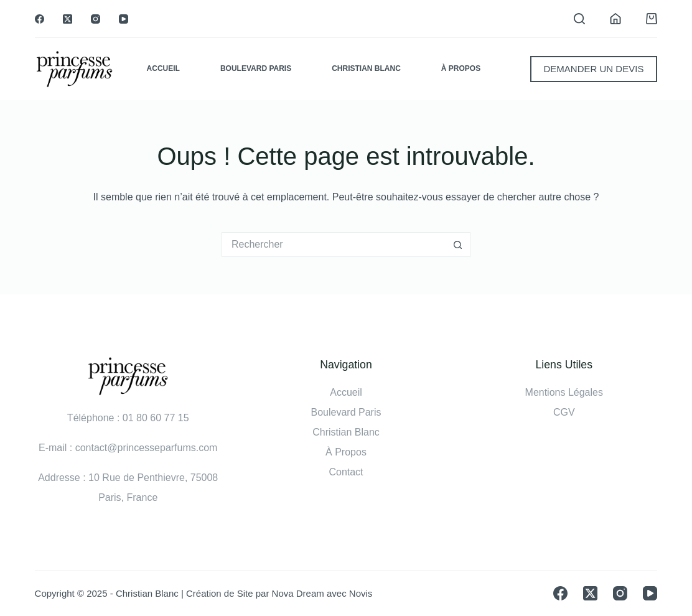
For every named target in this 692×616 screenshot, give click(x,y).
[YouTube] (124, 19)
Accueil (163, 68)
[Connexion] (615, 19)
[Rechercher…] (334, 245)
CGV (564, 412)
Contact (346, 472)
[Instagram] (96, 19)
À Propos (461, 68)
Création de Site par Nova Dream (255, 593)
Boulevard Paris (256, 68)
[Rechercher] (579, 19)
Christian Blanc (366, 68)
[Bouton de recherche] (458, 245)
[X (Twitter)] (68, 19)
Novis (361, 593)
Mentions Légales (564, 392)
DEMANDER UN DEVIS (594, 69)
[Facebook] (40, 19)
